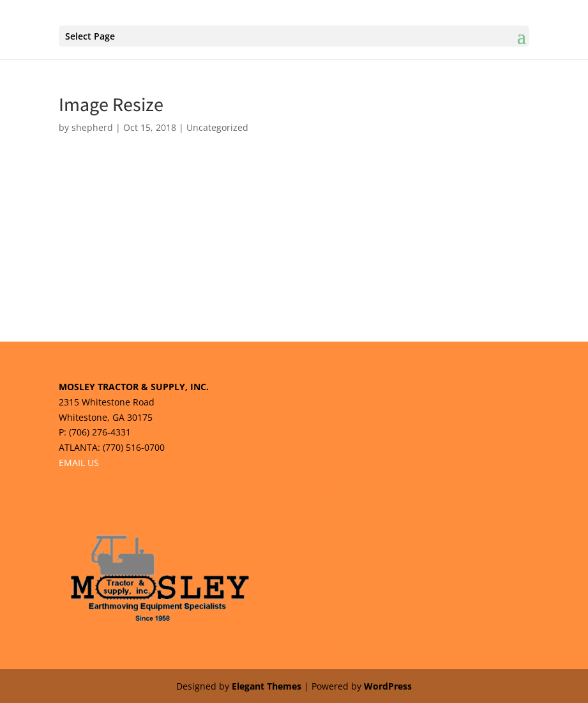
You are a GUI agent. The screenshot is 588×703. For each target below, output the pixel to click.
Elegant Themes (267, 686)
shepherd (92, 127)
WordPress (388, 686)
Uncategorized (217, 127)
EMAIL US (79, 463)
